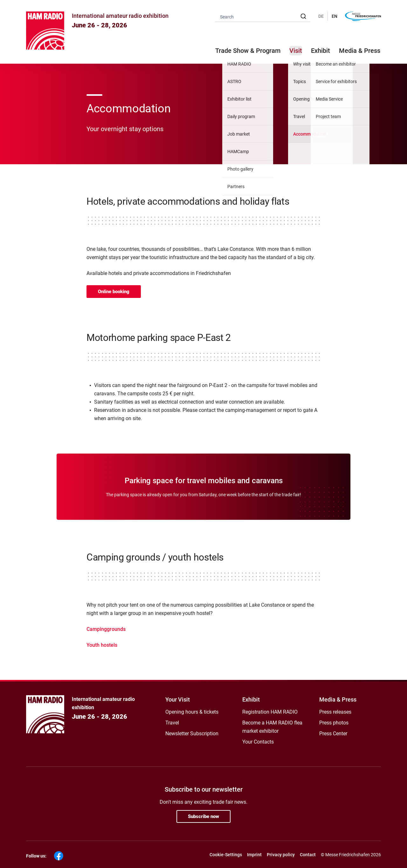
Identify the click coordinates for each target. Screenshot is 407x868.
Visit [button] (296, 51)
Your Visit (178, 699)
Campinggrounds (106, 629)
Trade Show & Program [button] (248, 51)
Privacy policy (281, 855)
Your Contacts (258, 742)
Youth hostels (102, 645)
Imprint (254, 855)
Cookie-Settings (226, 855)
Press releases (335, 712)
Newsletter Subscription (192, 734)
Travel (172, 723)
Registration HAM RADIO (270, 712)
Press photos (334, 723)
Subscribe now (203, 816)
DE (321, 16)
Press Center (333, 734)
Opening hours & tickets (192, 712)
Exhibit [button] (321, 51)
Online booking (114, 292)
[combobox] (263, 16)
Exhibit (251, 699)
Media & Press (360, 51)
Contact (308, 855)
